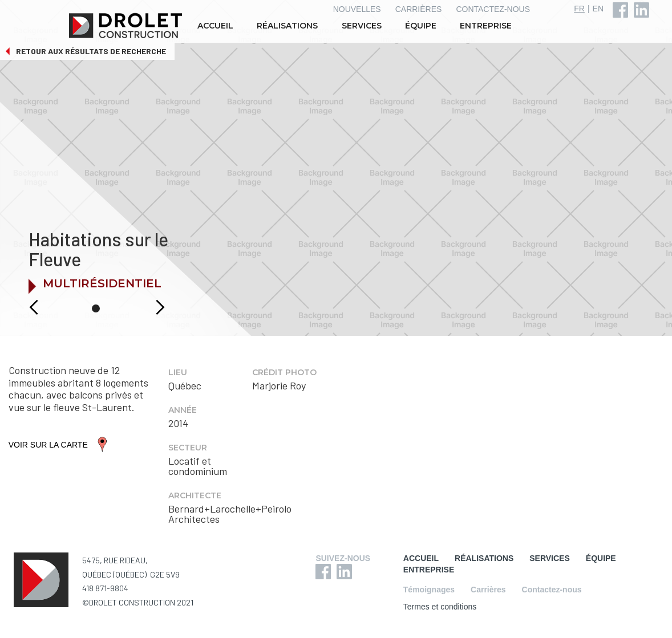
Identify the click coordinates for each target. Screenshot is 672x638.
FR (579, 9)
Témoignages (429, 590)
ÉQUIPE (421, 26)
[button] (21, 307)
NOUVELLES (357, 9)
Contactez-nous (552, 590)
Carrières (488, 590)
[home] (127, 26)
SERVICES (362, 26)
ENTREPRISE (486, 26)
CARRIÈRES (419, 9)
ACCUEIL (215, 26)
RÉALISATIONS (287, 26)
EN (598, 9)
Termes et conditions (440, 607)
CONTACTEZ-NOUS (493, 9)
